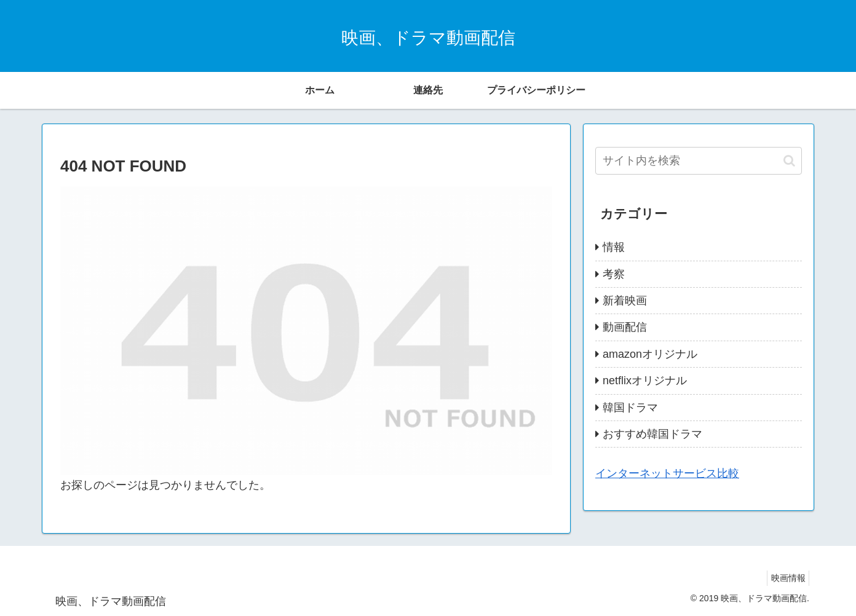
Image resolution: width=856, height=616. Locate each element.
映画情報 (785, 578)
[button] (789, 161)
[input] (699, 161)
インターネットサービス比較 (667, 473)
